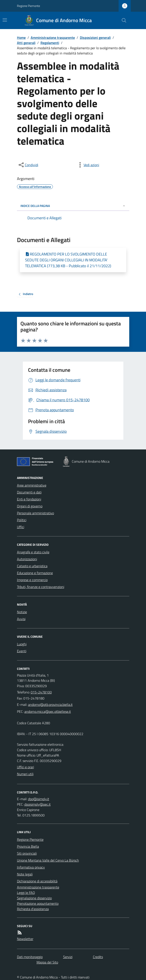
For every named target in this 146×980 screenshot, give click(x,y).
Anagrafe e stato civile (33, 552)
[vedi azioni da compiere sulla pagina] (88, 165)
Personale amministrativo (35, 513)
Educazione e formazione (35, 573)
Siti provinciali (27, 853)
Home (21, 38)
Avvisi (21, 619)
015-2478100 (41, 692)
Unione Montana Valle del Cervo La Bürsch (48, 860)
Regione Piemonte (29, 6)
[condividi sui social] (28, 165)
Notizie (22, 612)
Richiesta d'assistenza (33, 909)
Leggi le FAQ (26, 893)
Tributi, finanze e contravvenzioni (41, 587)
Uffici (21, 527)
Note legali (25, 874)
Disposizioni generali (95, 38)
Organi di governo (30, 506)
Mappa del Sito (47, 962)
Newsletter (25, 939)
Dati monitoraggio (30, 957)
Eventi (22, 651)
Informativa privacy (31, 867)
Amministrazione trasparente (53, 38)
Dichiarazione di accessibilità (37, 881)
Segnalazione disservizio (34, 898)
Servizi (68, 957)
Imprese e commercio (32, 580)
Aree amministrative (32, 485)
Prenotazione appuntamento (38, 903)
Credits (98, 957)
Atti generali (26, 43)
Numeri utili (25, 774)
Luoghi (22, 644)
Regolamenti (50, 43)
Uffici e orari (25, 767)
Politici (22, 520)
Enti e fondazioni (29, 499)
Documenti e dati (29, 492)
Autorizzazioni (27, 559)
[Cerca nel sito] (122, 20)
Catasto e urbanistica (32, 566)
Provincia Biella (28, 846)
